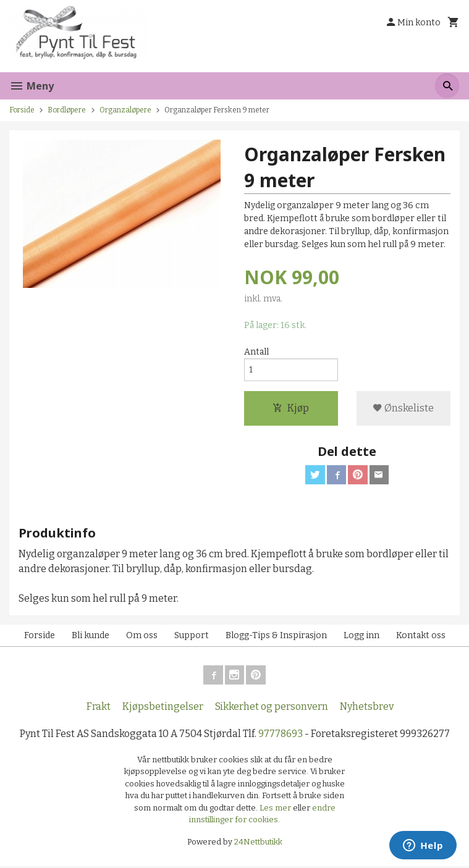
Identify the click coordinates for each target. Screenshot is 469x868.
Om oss (142, 637)
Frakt (99, 708)
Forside (22, 110)
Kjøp (291, 408)
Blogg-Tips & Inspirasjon (276, 637)
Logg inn (361, 637)
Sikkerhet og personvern (272, 708)
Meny (32, 86)
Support (192, 637)
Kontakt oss (421, 637)
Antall (256, 352)
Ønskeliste (403, 408)
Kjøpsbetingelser (163, 708)
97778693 (281, 735)
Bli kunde (91, 637)
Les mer (276, 810)
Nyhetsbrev (367, 708)
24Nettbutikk (258, 844)
